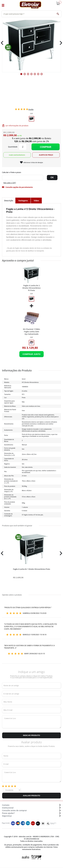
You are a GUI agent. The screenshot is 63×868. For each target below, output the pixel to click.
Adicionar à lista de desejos (33, 162)
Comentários (32, 722)
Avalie (31, 109)
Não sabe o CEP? (10, 183)
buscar (58, 14)
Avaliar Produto (31, 796)
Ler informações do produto (17, 126)
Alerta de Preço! (46, 155)
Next (60, 43)
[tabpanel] (32, 43)
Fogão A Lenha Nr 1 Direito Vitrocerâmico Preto (32, 569)
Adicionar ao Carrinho (32, 354)
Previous (3, 43)
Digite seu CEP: (32, 172)
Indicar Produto (32, 735)
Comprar (46, 147)
